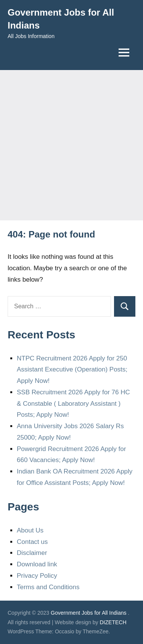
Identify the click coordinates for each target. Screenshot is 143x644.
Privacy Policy (37, 576)
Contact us (32, 542)
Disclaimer (32, 553)
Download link (37, 564)
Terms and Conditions (48, 587)
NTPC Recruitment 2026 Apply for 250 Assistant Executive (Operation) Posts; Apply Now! (72, 370)
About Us (30, 530)
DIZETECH (113, 622)
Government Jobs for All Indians (88, 613)
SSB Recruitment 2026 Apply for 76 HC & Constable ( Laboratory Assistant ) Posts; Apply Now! (73, 404)
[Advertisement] (71, 145)
